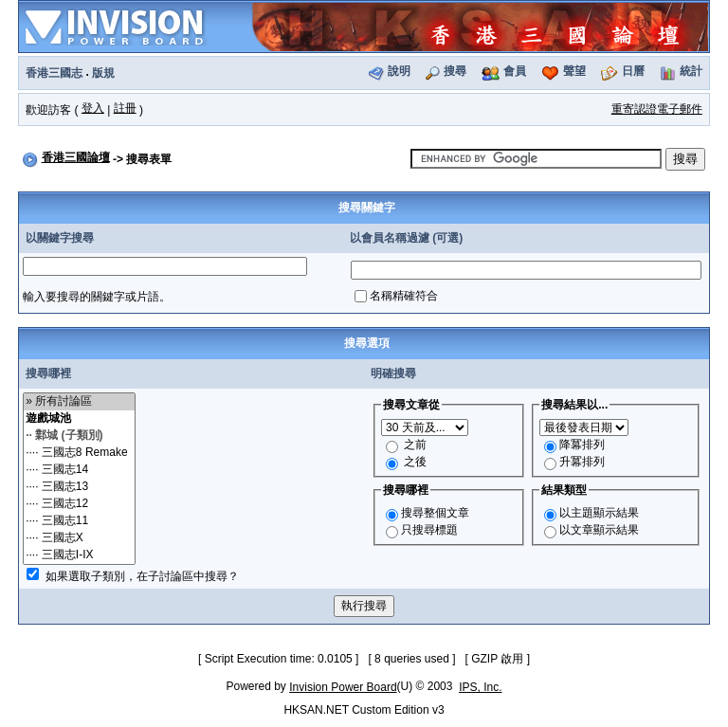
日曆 (633, 71)
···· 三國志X (79, 538)
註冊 (125, 108)
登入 (93, 108)
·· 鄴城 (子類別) (79, 436)
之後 (415, 462)
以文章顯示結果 (599, 530)
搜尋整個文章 (435, 513)
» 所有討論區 (79, 402)
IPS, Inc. (480, 687)
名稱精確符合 (404, 296)
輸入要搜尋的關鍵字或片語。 (97, 297)
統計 (691, 71)
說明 (399, 71)
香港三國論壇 (76, 157)
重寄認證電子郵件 (657, 109)
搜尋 (455, 71)
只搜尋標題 (429, 530)
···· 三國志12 (79, 504)
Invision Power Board (343, 687)
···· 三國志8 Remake (79, 453)
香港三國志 (54, 73)
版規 (103, 73)
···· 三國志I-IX (79, 555)
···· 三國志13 (79, 487)
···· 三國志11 (79, 521)
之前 (415, 445)
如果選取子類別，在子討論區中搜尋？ (142, 576)
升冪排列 (582, 462)
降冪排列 (582, 445)
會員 (515, 71)
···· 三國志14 (79, 470)
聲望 (574, 71)
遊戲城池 (79, 419)
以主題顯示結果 (599, 513)
